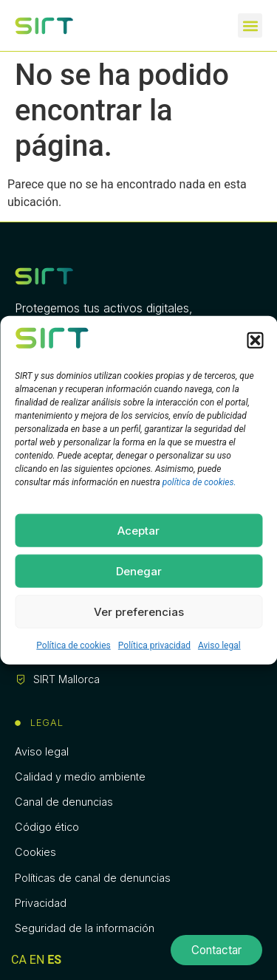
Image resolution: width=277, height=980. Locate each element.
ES (54, 960)
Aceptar (138, 530)
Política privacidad (154, 645)
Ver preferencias (139, 611)
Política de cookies (73, 645)
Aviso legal (219, 645)
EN (37, 960)
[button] (255, 340)
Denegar (139, 570)
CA (19, 960)
